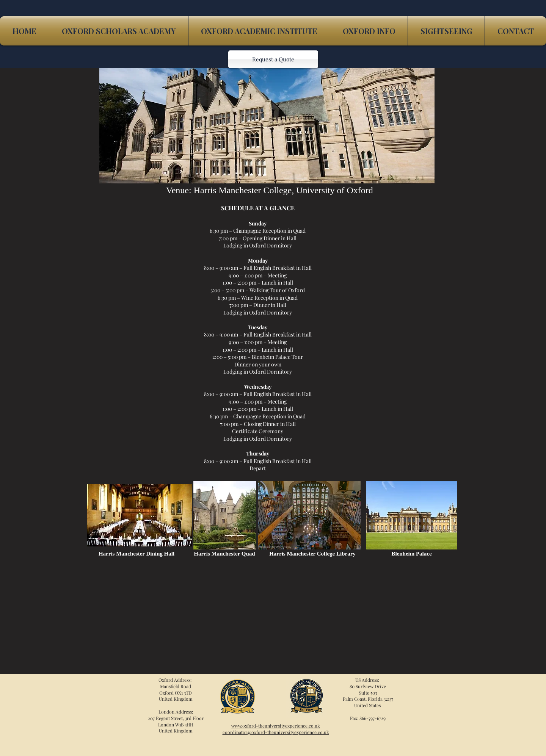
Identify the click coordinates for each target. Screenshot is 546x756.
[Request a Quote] (273, 59)
